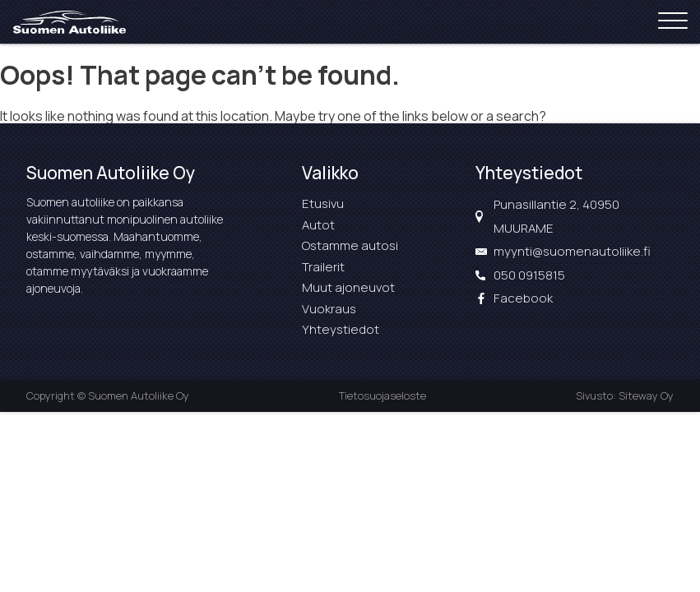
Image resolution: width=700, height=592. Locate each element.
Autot (318, 225)
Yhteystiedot (341, 329)
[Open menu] (673, 22)
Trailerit (323, 267)
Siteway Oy (646, 395)
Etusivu (323, 203)
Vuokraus (329, 309)
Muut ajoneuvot (348, 287)
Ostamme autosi (350, 245)
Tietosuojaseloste (382, 395)
